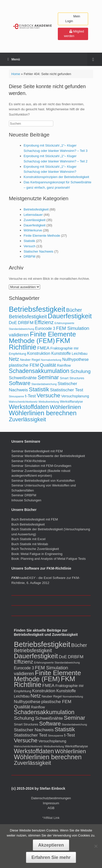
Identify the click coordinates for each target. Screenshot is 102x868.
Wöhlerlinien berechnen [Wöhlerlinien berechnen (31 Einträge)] (43, 413)
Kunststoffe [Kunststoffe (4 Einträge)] (61, 353)
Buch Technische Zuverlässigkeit (35, 549)
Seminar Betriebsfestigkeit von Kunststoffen (43, 481)
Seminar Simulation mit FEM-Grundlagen (41, 466)
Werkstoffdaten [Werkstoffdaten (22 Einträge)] (29, 407)
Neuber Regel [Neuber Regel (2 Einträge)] (30, 360)
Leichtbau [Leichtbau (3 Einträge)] (80, 354)
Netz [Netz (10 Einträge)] (14, 359)
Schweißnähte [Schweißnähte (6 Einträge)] (23, 378)
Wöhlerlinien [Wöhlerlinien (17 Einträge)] (65, 407)
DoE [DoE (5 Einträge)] (13, 323)
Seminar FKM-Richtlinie (29, 461)
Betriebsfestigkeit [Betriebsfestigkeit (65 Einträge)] (37, 309)
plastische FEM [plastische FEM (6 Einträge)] (24, 365)
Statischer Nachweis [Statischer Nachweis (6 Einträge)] (34, 730)
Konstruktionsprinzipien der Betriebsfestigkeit (56, 177)
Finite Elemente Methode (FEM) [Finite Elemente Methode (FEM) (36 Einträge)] (42, 337)
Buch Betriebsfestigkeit (28, 524)
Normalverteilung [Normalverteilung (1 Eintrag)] (51, 360)
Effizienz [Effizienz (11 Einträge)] (44, 322)
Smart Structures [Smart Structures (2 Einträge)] (72, 378)
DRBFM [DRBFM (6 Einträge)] (26, 323)
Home (16, 74)
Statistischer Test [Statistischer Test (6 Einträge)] (67, 390)
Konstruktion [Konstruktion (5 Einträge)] (39, 353)
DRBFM (30, 256)
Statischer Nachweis (39, 251)
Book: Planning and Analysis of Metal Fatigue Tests (49, 559)
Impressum (51, 803)
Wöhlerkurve (33, 230)
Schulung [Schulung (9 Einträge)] (80, 371)
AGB (51, 808)
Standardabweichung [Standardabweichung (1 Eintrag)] (44, 384)
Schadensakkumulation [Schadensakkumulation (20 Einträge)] (39, 371)
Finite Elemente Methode (42, 236)
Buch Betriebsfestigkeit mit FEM (35, 519)
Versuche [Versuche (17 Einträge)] (48, 395)
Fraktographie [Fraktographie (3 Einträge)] (62, 348)
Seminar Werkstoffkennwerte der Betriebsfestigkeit (48, 456)
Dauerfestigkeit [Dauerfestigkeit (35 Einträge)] (70, 316)
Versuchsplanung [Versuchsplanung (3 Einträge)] (75, 396)
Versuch (30, 246)
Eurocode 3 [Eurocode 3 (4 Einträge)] (45, 328)
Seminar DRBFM (24, 495)
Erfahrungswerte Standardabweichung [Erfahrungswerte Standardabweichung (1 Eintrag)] (57, 663)
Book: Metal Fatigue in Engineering (37, 554)
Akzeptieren (51, 845)
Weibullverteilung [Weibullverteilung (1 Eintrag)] (49, 402)
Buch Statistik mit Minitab (30, 544)
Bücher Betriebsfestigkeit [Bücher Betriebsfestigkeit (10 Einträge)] (50, 648)
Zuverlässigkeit (35, 220)
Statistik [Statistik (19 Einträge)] (39, 389)
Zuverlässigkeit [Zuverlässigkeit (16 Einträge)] (27, 419)
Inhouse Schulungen (26, 500)
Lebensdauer (33, 215)
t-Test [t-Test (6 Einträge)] (30, 396)
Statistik (30, 241)
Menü (14, 59)
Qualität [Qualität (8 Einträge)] (48, 365)
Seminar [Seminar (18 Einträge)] (48, 377)
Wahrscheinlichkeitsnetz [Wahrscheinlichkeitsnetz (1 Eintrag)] (23, 402)
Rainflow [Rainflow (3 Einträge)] (64, 365)
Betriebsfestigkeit (36, 209)
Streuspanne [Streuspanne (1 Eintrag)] (16, 396)
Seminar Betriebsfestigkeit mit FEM (37, 451)
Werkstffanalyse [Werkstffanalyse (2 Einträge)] (71, 402)
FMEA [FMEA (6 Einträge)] (43, 348)
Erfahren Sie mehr (51, 857)
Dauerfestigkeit (35, 225)
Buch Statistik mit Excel (28, 539)
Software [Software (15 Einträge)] (20, 383)
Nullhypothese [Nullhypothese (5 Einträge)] (75, 359)
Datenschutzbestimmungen (51, 798)
